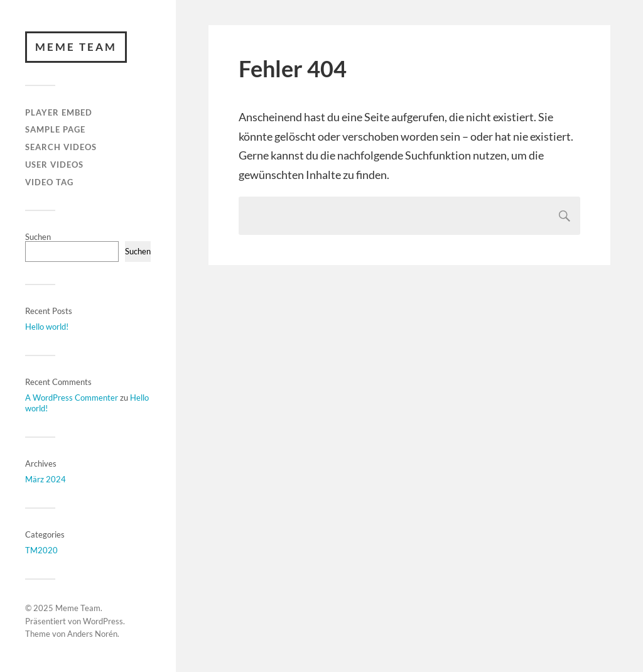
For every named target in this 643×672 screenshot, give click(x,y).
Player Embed (59, 112)
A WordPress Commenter (72, 398)
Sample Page (55, 129)
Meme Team (76, 47)
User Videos (54, 165)
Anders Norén (92, 634)
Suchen (38, 237)
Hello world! (47, 327)
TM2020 (41, 550)
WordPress (103, 621)
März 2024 (46, 479)
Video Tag (49, 182)
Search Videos (61, 147)
